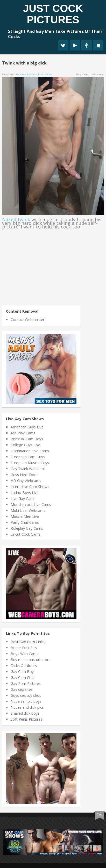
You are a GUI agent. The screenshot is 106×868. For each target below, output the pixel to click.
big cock (21, 74)
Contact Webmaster (27, 320)
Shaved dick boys (25, 713)
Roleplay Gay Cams (27, 528)
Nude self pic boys (26, 701)
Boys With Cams (24, 654)
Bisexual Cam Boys (27, 439)
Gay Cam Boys (23, 672)
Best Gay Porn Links (28, 642)
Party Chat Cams (25, 522)
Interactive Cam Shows (30, 487)
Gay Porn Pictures (26, 683)
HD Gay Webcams (26, 481)
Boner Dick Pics (24, 648)
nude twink (45, 74)
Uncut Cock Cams (26, 534)
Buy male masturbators (30, 660)
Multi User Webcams (28, 510)
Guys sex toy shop (26, 695)
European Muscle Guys (30, 463)
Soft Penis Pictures (26, 719)
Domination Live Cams (30, 451)
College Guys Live (25, 445)
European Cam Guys (28, 457)
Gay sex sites (22, 689)
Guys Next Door (24, 475)
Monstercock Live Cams (31, 504)
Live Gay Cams (23, 498)
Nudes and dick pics (27, 707)
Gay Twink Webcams (28, 469)
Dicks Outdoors (24, 666)
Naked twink (16, 219)
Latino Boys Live (25, 493)
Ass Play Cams (23, 433)
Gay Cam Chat (23, 677)
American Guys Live (27, 427)
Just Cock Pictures (53, 14)
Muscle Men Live (25, 516)
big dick (32, 74)
